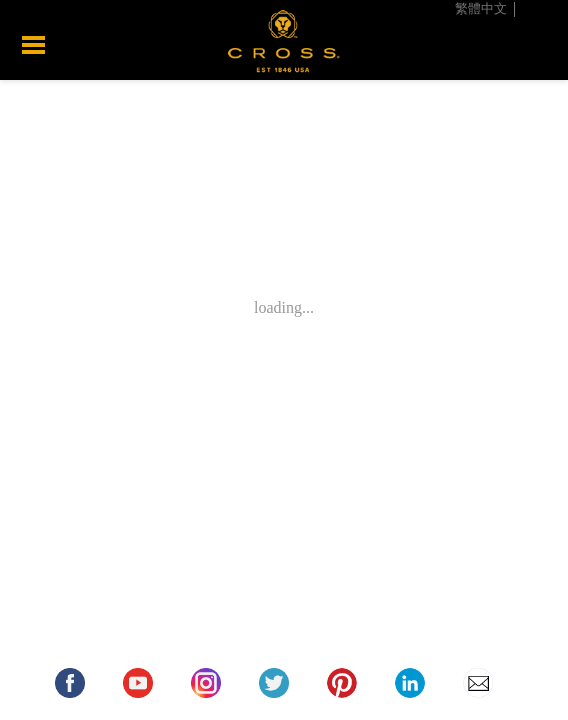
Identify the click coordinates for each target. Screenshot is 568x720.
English (541, 9)
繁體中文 (481, 9)
